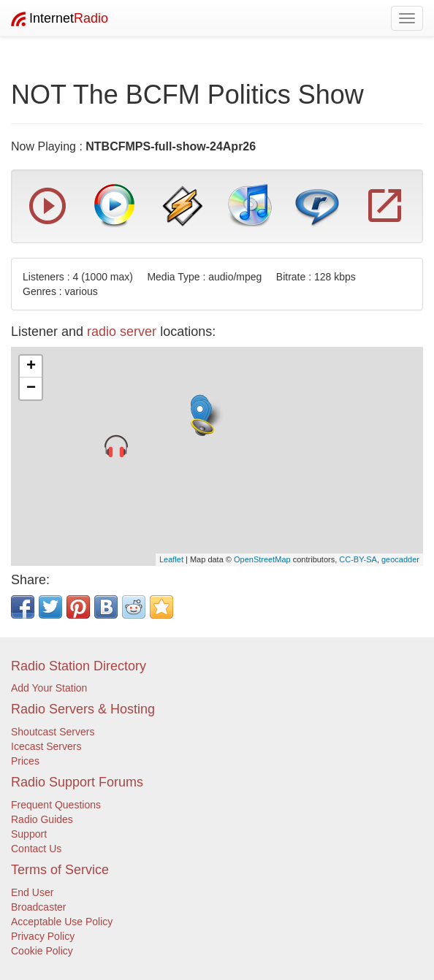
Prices (25, 761)
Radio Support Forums (77, 782)
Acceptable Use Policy (62, 922)
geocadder (400, 559)
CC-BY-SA (358, 559)
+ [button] (31, 367)
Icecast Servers (46, 746)
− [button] (31, 388)
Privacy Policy (43, 936)
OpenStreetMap (262, 559)
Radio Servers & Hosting (83, 709)
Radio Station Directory (79, 666)
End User (32, 892)
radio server (122, 332)
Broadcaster (38, 907)
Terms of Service (60, 870)
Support (29, 834)
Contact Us (36, 849)
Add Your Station (49, 688)
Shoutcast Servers (53, 732)
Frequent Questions (56, 805)
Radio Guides (42, 819)
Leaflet (171, 559)
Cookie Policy (42, 951)
